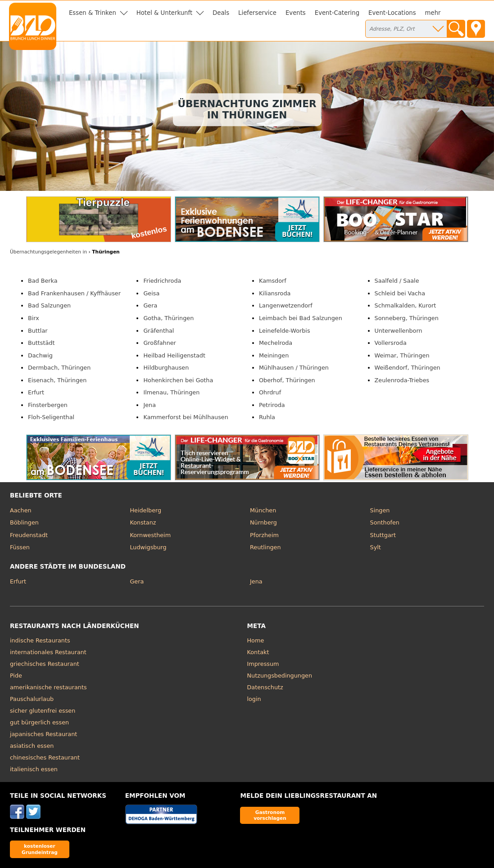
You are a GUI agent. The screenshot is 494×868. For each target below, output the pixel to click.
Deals (221, 13)
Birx (34, 318)
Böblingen (24, 522)
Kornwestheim (150, 535)
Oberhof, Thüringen (287, 380)
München (263, 510)
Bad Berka (43, 281)
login (254, 699)
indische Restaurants (40, 640)
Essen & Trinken (93, 13)
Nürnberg (263, 522)
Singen (380, 510)
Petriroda (272, 405)
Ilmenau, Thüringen (171, 392)
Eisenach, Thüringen (57, 380)
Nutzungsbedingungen (280, 676)
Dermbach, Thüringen (59, 368)
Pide (16, 676)
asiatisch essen (32, 746)
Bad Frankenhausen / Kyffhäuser (74, 293)
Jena (150, 405)
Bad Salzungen (49, 305)
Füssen (20, 547)
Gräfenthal (159, 331)
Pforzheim (264, 535)
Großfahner (159, 343)
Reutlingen (265, 547)
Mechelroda (276, 343)
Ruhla (267, 417)
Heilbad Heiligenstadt (174, 355)
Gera (150, 305)
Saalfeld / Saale (397, 281)
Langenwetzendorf (286, 305)
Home (256, 640)
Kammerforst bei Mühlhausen (186, 417)
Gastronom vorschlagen (270, 815)
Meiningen (274, 355)
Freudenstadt (29, 535)
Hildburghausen (166, 368)
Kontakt (258, 652)
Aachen (21, 510)
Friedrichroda (162, 281)
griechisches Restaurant (45, 664)
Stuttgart (383, 535)
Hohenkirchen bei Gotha (178, 380)
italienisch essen (34, 769)
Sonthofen (385, 522)
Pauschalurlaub (32, 699)
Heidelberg (145, 510)
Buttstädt (41, 343)
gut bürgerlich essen (39, 722)
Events (296, 13)
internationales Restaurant (48, 652)
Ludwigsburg (148, 547)
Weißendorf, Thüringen (408, 368)
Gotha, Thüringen (168, 318)
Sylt (376, 547)
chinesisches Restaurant (45, 757)
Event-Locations (392, 13)
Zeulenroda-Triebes (402, 380)
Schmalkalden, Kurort (406, 305)
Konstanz (143, 522)
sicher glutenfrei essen (43, 711)
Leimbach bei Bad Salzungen (301, 318)
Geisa (151, 293)
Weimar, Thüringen (402, 355)
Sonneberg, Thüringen (407, 318)
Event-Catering (337, 13)
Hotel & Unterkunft (164, 13)
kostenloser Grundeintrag (40, 849)
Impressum (263, 664)
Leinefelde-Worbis (285, 331)
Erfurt (36, 392)
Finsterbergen (48, 405)
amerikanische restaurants (48, 687)
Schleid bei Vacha (400, 293)
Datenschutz (265, 687)
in (48, 252)
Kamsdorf (273, 281)
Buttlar (38, 331)
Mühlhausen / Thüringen (294, 368)
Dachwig (40, 355)
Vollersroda (391, 343)
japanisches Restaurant (43, 734)
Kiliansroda (275, 293)
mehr (433, 13)
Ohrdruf (270, 392)
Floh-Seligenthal (51, 417)
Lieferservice (257, 13)
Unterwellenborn (399, 331)
